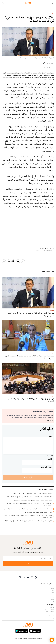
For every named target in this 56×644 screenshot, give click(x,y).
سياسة (52, 13)
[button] (52, 640)
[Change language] (4, 3)
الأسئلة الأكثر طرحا (50, 609)
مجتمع (52, 590)
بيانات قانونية (51, 614)
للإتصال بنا (52, 616)
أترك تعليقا (28, 478)
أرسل (28, 564)
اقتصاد (52, 588)
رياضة (53, 597)
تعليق (50, 436)
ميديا (53, 595)
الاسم (50, 459)
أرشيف (52, 618)
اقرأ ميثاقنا (49, 421)
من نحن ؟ (52, 607)
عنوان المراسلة (46, 467)
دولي (53, 601)
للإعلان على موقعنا (50, 612)
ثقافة (53, 593)
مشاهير (52, 599)
